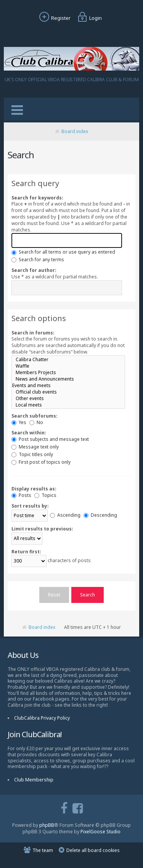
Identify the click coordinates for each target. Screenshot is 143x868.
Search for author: (34, 270)
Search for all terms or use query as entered (63, 252)
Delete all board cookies (93, 850)
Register (54, 18)
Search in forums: (33, 333)
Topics (45, 495)
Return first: (26, 552)
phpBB (47, 825)
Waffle (68, 366)
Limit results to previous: (42, 529)
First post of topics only (41, 462)
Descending (100, 515)
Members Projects (68, 372)
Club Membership (34, 780)
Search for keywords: (37, 198)
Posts (21, 495)
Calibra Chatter (68, 359)
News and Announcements (68, 379)
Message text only (35, 447)
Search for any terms (38, 260)
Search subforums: (35, 416)
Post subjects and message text (50, 439)
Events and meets (68, 385)
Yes (19, 422)
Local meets (68, 405)
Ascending (65, 515)
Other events (68, 398)
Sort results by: (30, 506)
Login (89, 18)
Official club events (68, 392)
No (36, 422)
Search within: (29, 433)
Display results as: (34, 489)
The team (43, 850)
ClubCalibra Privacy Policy (42, 718)
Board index (75, 131)
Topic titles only (32, 454)
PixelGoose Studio (100, 832)
